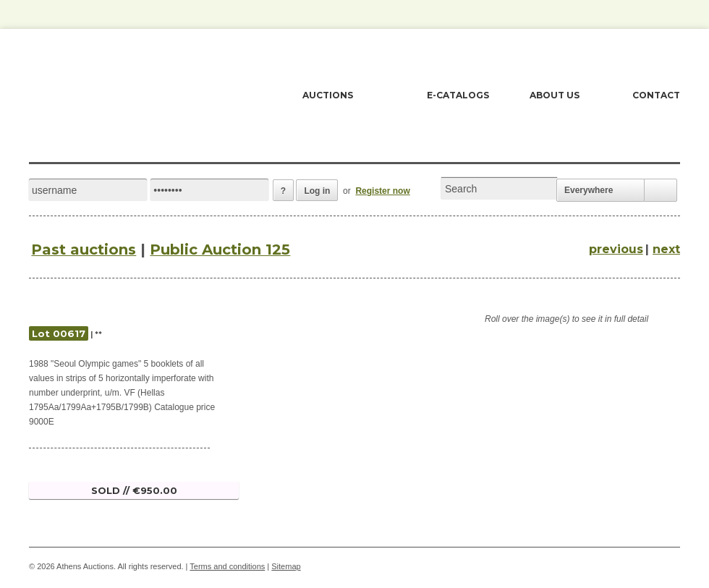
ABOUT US (555, 95)
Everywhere (589, 190)
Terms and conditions (227, 566)
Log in (317, 191)
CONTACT (656, 95)
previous (616, 249)
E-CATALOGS (458, 95)
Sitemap (286, 566)
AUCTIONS (328, 95)
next (666, 249)
